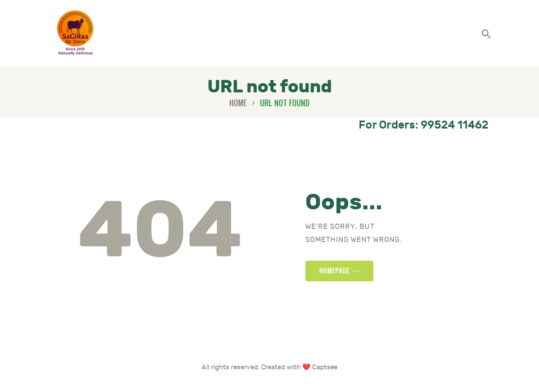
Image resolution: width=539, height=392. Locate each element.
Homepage (334, 277)
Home (238, 109)
